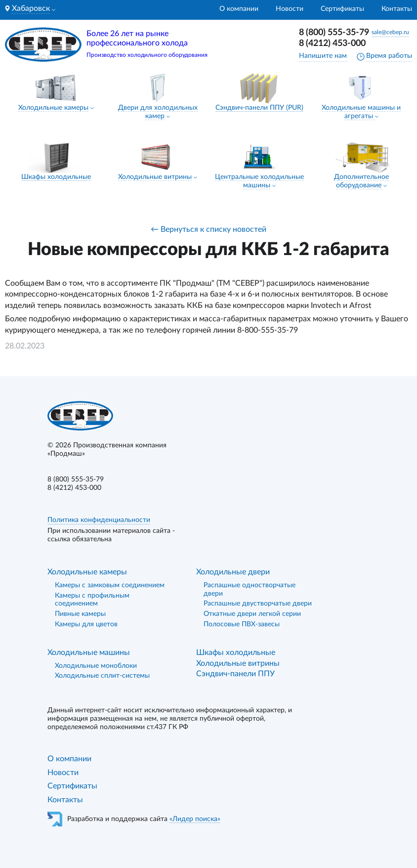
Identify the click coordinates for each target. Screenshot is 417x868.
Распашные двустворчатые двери (258, 604)
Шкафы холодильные (56, 177)
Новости (290, 9)
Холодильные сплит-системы (102, 676)
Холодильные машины (89, 652)
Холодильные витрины (155, 177)
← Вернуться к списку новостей (208, 229)
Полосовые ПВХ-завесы (242, 624)
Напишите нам (323, 56)
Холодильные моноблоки (96, 666)
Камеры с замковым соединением (110, 585)
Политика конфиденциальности (99, 520)
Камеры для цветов (86, 624)
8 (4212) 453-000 (332, 43)
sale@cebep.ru (390, 32)
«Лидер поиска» (195, 819)
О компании (239, 9)
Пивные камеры (80, 614)
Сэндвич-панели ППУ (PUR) (259, 108)
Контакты (397, 9)
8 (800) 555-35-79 (334, 33)
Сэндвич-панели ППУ (235, 674)
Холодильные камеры (53, 108)
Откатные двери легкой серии (252, 614)
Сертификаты (342, 9)
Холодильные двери (233, 572)
